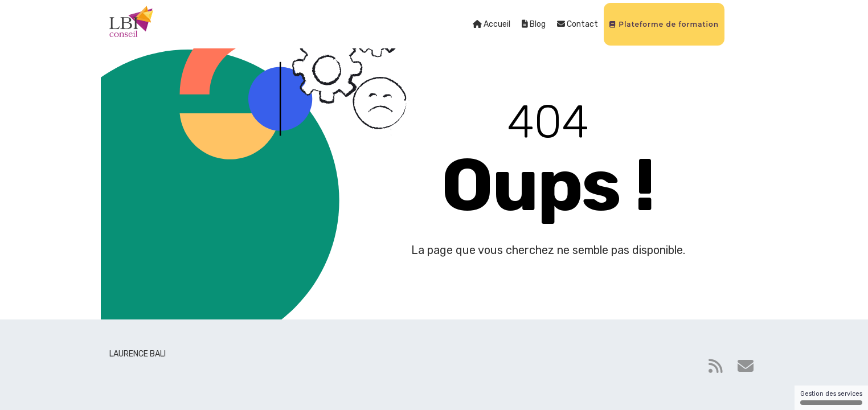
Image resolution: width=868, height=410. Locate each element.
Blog (534, 24)
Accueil (492, 24)
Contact (578, 24)
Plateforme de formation (664, 24)
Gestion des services (831, 397)
